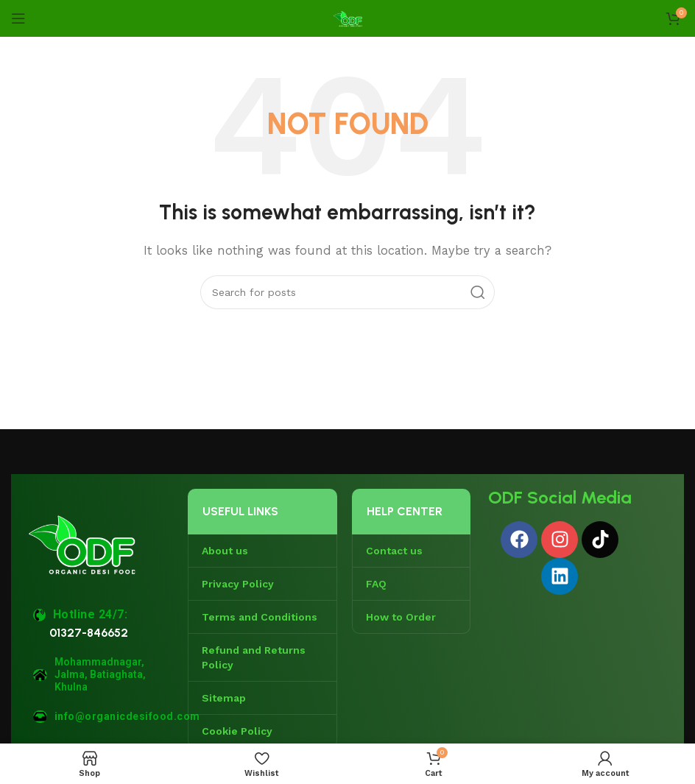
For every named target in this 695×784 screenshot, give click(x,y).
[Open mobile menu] (18, 18)
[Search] (347, 292)
